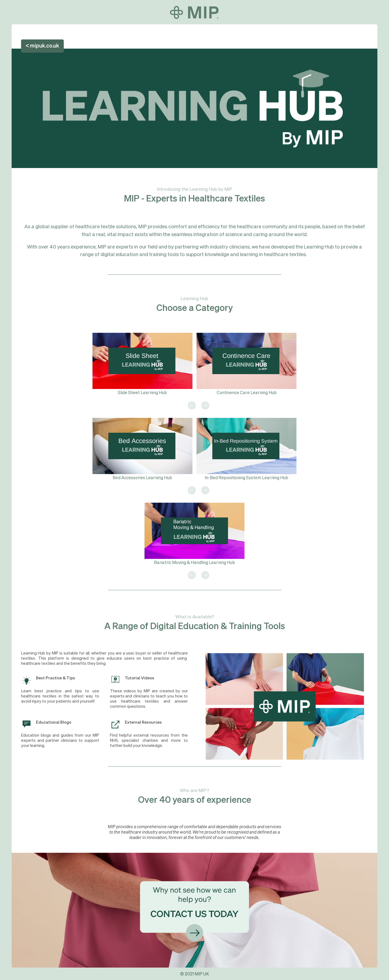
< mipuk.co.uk (42, 46)
